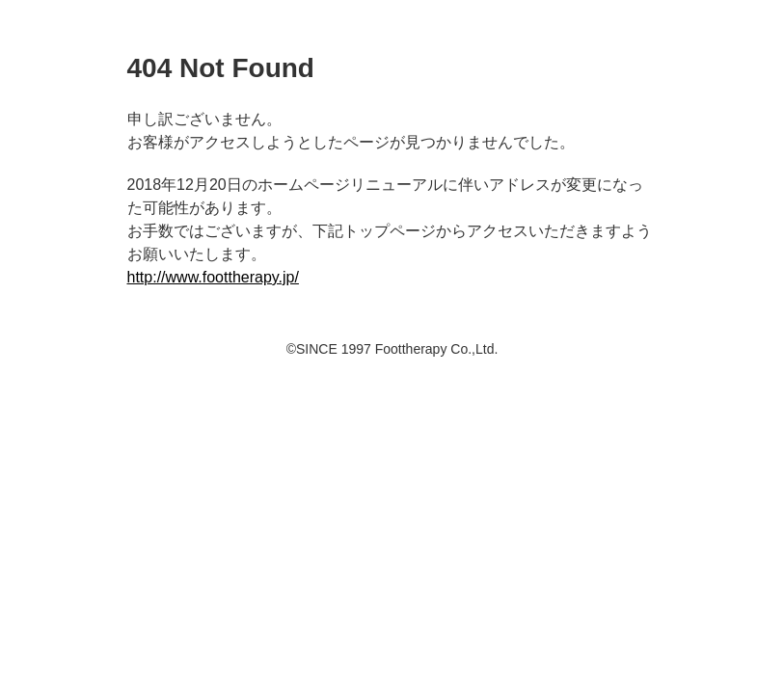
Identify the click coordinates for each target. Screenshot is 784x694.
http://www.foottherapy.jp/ (213, 277)
